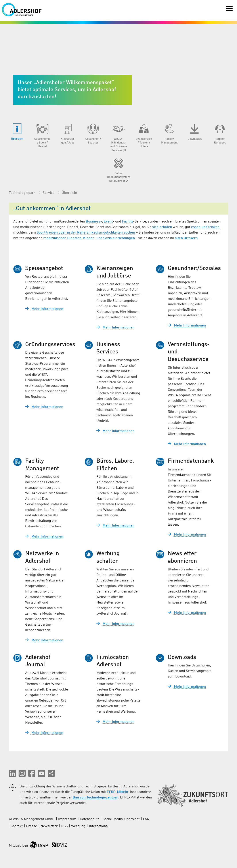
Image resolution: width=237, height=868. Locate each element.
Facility (128, 222)
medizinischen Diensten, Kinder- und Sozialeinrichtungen (89, 238)
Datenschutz (89, 819)
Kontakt (17, 826)
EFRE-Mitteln (117, 792)
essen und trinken (205, 227)
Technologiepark (23, 193)
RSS (64, 826)
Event (108, 222)
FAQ (146, 819)
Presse (32, 826)
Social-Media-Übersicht (121, 819)
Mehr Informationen (44, 309)
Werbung (78, 826)
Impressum (67, 819)
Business (93, 222)
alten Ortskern (186, 238)
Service (49, 193)
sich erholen (162, 227)
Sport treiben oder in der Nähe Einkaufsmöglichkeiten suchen (86, 233)
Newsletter (49, 826)
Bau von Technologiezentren (96, 798)
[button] (12, 773)
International (99, 826)
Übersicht (69, 193)
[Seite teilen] (51, 773)
